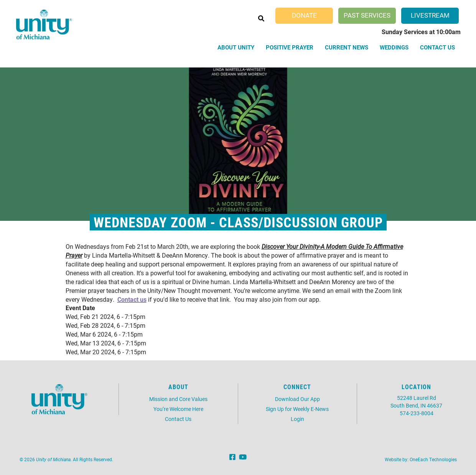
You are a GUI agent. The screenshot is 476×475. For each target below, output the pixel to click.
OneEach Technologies (433, 459)
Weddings (394, 47)
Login (297, 419)
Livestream (430, 15)
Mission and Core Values (178, 399)
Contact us (132, 299)
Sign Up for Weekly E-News (297, 409)
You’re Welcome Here (178, 409)
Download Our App (297, 399)
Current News (347, 47)
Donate (304, 15)
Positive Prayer (290, 47)
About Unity (236, 47)
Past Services (367, 15)
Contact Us (437, 47)
